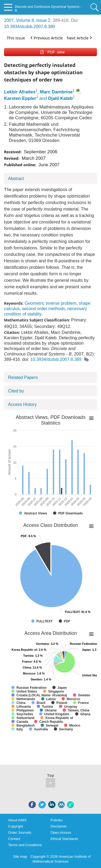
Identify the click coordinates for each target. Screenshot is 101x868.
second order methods (43, 309)
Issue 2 (43, 20)
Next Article (79, 38)
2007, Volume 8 (19, 20)
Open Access (61, 833)
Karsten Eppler (20, 98)
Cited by (16, 391)
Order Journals (20, 833)
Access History (22, 404)
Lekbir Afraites (20, 92)
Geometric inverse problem (50, 303)
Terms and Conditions (25, 845)
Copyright (16, 826)
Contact (14, 839)
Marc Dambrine (56, 92)
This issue (16, 38)
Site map (20, 857)
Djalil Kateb (60, 98)
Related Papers (23, 377)
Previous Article (47, 38)
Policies (57, 820)
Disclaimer (59, 826)
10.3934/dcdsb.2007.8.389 (30, 27)
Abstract (16, 179)
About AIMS (17, 820)
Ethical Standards (64, 839)
